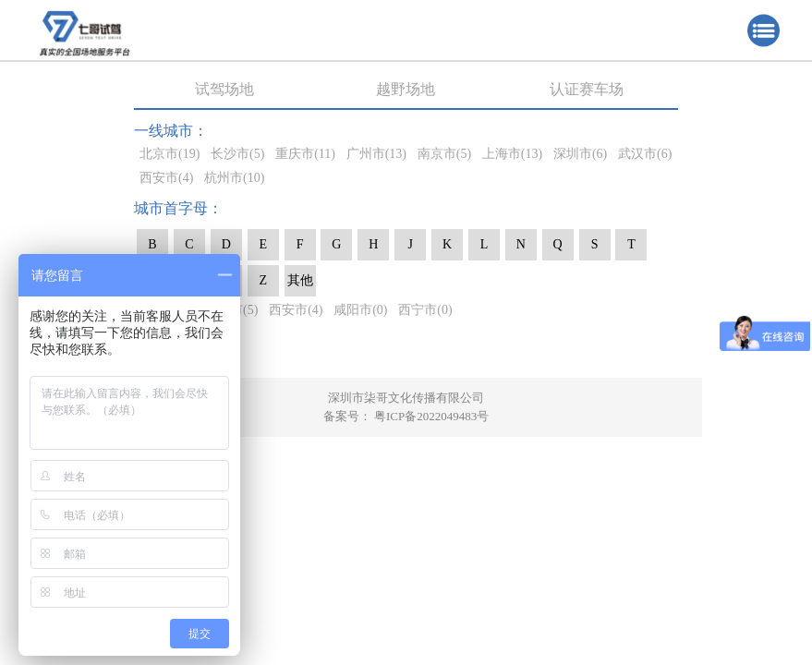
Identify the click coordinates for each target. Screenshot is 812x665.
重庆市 (305, 154)
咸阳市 (360, 310)
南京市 (444, 154)
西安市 (166, 178)
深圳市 (580, 154)
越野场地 (406, 89)
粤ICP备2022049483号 (431, 416)
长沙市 (237, 154)
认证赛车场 (587, 89)
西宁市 (425, 310)
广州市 (376, 154)
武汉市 (645, 154)
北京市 (170, 154)
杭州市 (234, 178)
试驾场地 (224, 89)
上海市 (512, 154)
